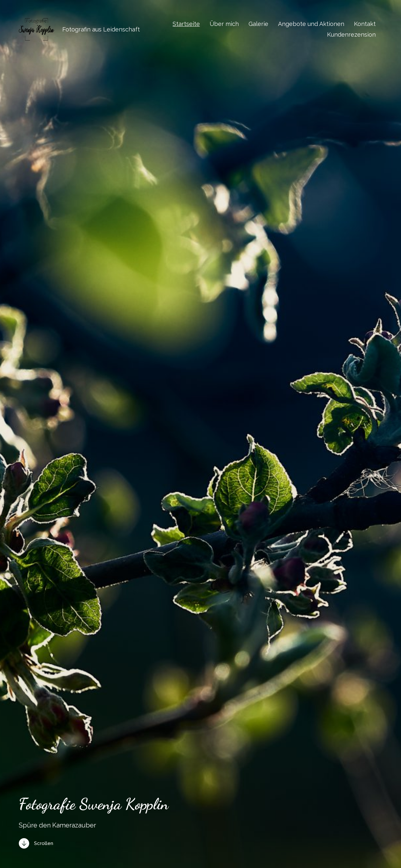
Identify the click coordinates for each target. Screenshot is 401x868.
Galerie (258, 24)
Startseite (186, 24)
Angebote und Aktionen (311, 24)
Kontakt (365, 24)
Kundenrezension (351, 35)
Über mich (224, 24)
